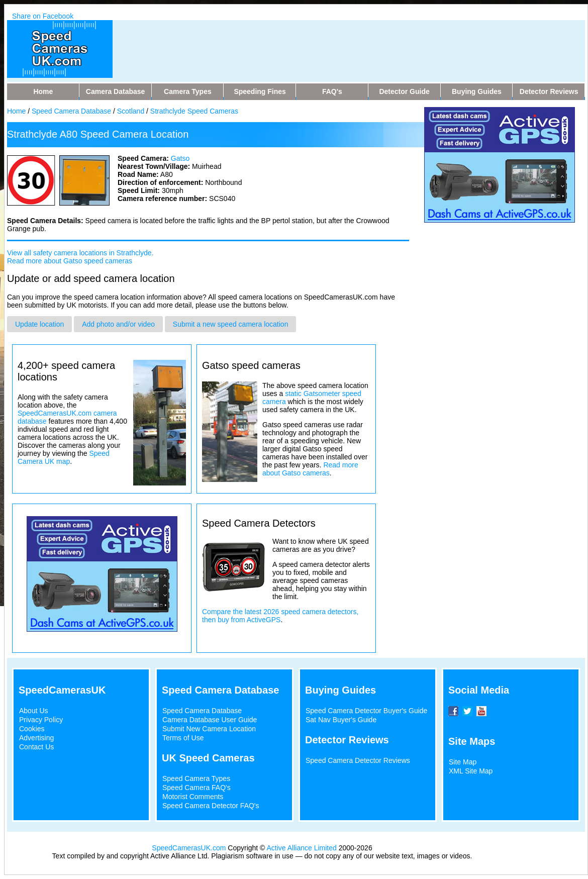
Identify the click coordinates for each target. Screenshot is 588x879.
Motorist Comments (193, 797)
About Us (34, 711)
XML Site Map (471, 771)
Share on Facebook (43, 16)
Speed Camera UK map (64, 457)
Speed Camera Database (71, 111)
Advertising (36, 738)
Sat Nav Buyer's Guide (341, 720)
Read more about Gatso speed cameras (70, 261)
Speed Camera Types (196, 778)
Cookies (32, 729)
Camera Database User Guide (210, 720)
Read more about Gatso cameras (310, 469)
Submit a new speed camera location (231, 324)
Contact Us (36, 747)
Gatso (180, 158)
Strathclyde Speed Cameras (194, 111)
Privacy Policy (41, 720)
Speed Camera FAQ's (197, 788)
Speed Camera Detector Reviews (358, 760)
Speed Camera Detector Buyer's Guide (366, 711)
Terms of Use (183, 738)
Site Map (463, 762)
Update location (39, 324)
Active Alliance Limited (302, 848)
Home (16, 111)
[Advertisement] (316, 43)
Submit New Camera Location (209, 729)
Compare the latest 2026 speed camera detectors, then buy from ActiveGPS (280, 616)
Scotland (131, 111)
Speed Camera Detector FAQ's (211, 806)
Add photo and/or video (118, 324)
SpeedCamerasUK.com (189, 848)
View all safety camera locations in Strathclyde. (80, 253)
